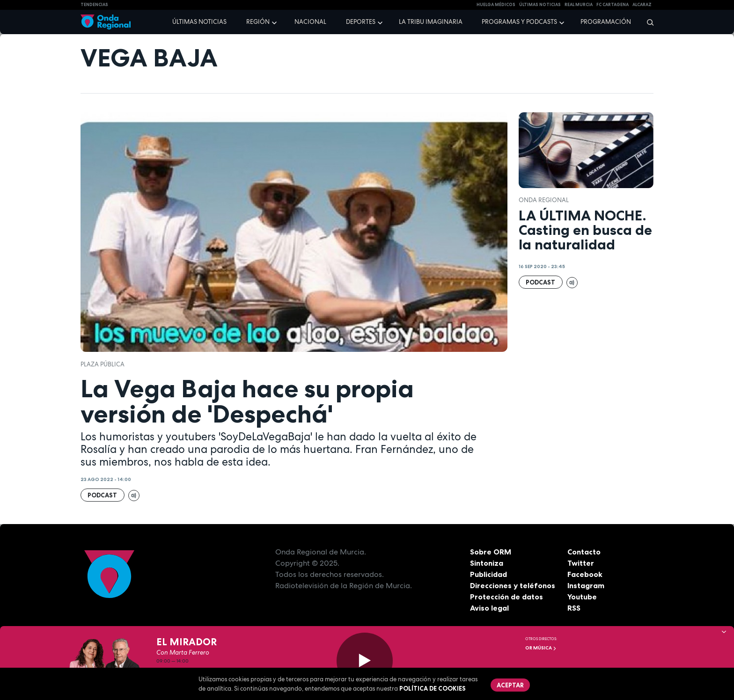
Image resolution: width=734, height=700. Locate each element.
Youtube (582, 597)
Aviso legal (489, 608)
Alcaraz (642, 5)
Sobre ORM (491, 552)
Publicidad (488, 574)
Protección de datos (506, 597)
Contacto (584, 552)
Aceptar (510, 685)
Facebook (585, 574)
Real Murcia (579, 5)
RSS (574, 608)
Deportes (361, 22)
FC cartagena (613, 5)
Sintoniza (487, 563)
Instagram (586, 585)
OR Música (541, 648)
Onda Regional (544, 200)
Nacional (310, 22)
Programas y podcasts (519, 22)
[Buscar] (647, 22)
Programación (606, 22)
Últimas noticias (199, 22)
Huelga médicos (496, 5)
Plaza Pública (103, 364)
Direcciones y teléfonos (513, 585)
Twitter (581, 563)
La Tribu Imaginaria (431, 22)
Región (258, 22)
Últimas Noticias (540, 5)
